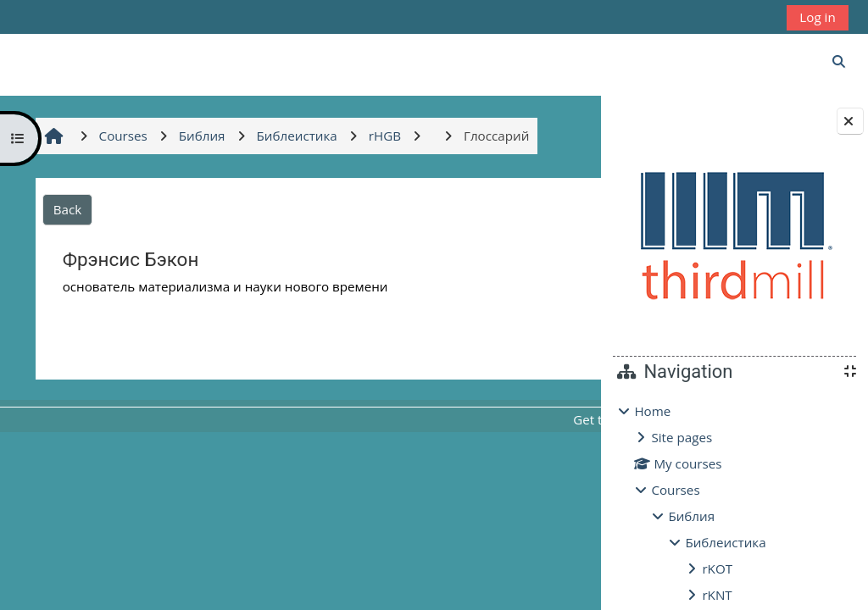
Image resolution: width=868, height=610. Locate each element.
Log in (817, 17)
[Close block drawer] (850, 121)
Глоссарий (504, 347)
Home (652, 411)
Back (65, 209)
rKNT (717, 595)
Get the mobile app (465, 419)
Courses (675, 490)
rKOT (717, 568)
